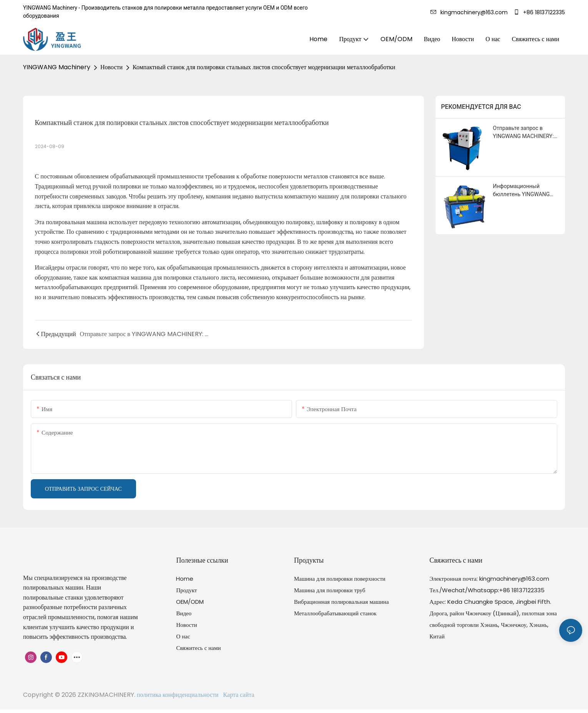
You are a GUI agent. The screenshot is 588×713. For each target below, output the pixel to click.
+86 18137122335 (539, 12)
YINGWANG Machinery (57, 67)
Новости (111, 67)
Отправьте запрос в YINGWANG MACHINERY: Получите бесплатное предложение (523, 133)
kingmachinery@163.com (471, 12)
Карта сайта (237, 695)
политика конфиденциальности (179, 695)
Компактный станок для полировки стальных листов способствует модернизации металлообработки (264, 67)
